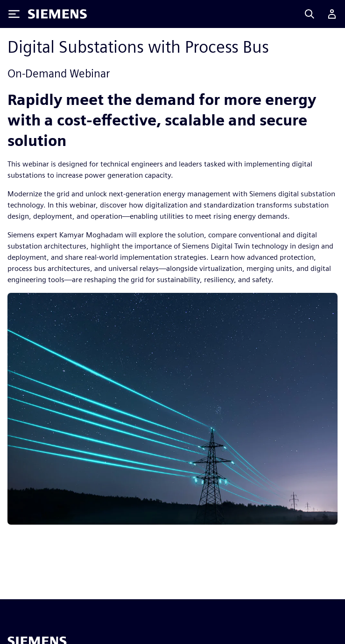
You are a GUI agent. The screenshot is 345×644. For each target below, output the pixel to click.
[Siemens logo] (57, 14)
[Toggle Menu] (14, 14)
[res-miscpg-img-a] (172, 408)
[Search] (310, 14)
